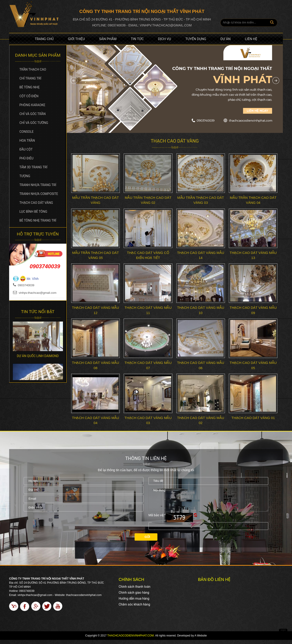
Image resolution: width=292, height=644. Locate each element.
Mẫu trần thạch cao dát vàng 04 (253, 200)
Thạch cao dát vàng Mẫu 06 (201, 365)
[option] (38, 336)
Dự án (225, 39)
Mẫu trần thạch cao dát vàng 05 (95, 255)
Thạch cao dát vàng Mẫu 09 (253, 310)
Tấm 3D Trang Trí (33, 167)
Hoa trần (27, 141)
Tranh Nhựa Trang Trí (38, 185)
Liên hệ (251, 39)
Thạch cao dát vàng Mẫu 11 (148, 310)
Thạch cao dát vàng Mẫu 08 (95, 365)
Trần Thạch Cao (33, 69)
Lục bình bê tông (33, 212)
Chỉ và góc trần (33, 114)
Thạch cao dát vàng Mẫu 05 (253, 365)
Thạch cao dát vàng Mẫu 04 (95, 420)
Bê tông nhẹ (30, 87)
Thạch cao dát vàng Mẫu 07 (148, 365)
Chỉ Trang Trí (30, 78)
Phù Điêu (26, 158)
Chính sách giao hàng (134, 597)
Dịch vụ (164, 39)
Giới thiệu (76, 39)
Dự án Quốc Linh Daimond (38, 356)
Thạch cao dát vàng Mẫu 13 (253, 255)
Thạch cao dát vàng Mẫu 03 (148, 420)
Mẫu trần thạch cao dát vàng (95, 200)
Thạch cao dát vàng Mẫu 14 (201, 255)
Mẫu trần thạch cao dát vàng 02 (148, 200)
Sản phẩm (108, 39)
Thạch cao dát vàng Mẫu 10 (201, 310)
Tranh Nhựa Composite (39, 194)
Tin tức (137, 39)
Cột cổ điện (29, 96)
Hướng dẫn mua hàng (134, 603)
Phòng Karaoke (32, 105)
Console (26, 132)
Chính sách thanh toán (134, 591)
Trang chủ (44, 39)
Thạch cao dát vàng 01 (253, 418)
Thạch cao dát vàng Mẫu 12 (95, 310)
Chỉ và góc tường (34, 123)
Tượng (25, 176)
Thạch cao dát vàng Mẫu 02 (201, 420)
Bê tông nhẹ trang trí (38, 220)
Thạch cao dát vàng (36, 203)
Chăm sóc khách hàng (134, 608)
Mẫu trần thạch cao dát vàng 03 (201, 200)
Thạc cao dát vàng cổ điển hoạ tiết (148, 255)
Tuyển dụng (196, 39)
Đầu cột (26, 149)
